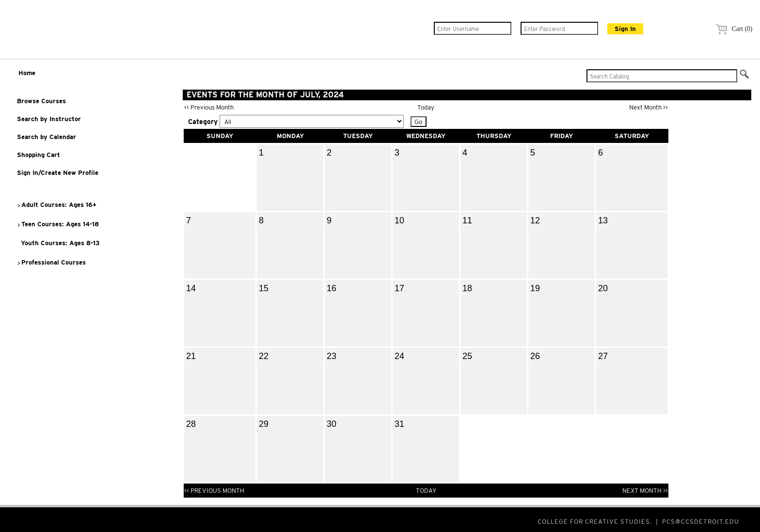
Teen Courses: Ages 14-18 (58, 224)
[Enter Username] (473, 28)
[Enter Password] (559, 28)
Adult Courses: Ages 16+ (56, 205)
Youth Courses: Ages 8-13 (58, 243)
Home (27, 73)
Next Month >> (649, 107)
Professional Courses (51, 262)
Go (419, 122)
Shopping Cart (39, 155)
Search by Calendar (47, 137)
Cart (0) (733, 29)
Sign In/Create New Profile (58, 173)
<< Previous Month (209, 107)
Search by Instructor (49, 119)
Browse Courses (41, 101)
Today (426, 107)
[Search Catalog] (662, 76)
